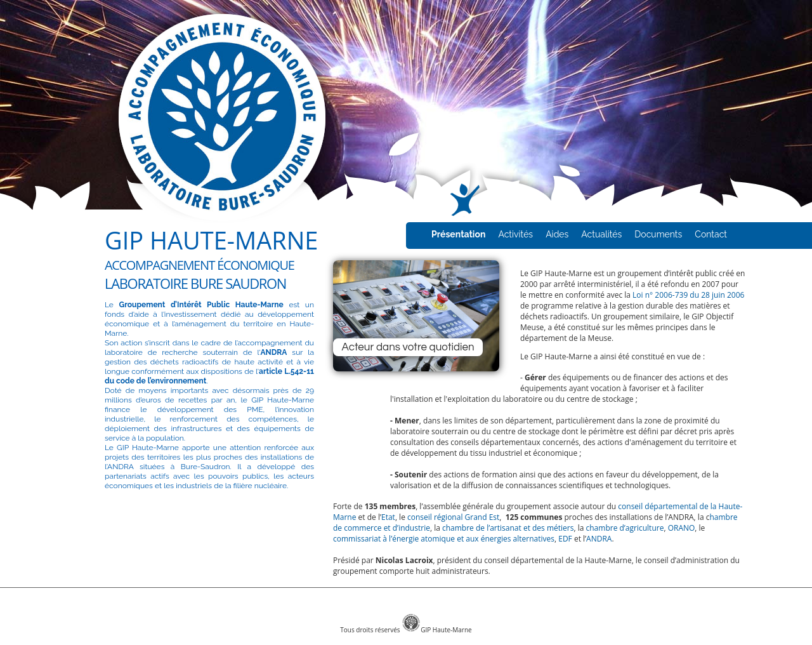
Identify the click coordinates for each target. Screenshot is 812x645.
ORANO (682, 528)
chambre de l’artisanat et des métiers (508, 528)
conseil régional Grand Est (453, 517)
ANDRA (599, 539)
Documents (658, 234)
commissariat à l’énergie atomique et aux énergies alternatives (444, 539)
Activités (515, 234)
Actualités (601, 234)
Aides (557, 234)
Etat (388, 517)
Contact (711, 234)
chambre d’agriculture (625, 528)
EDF (565, 539)
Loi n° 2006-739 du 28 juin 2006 (688, 295)
